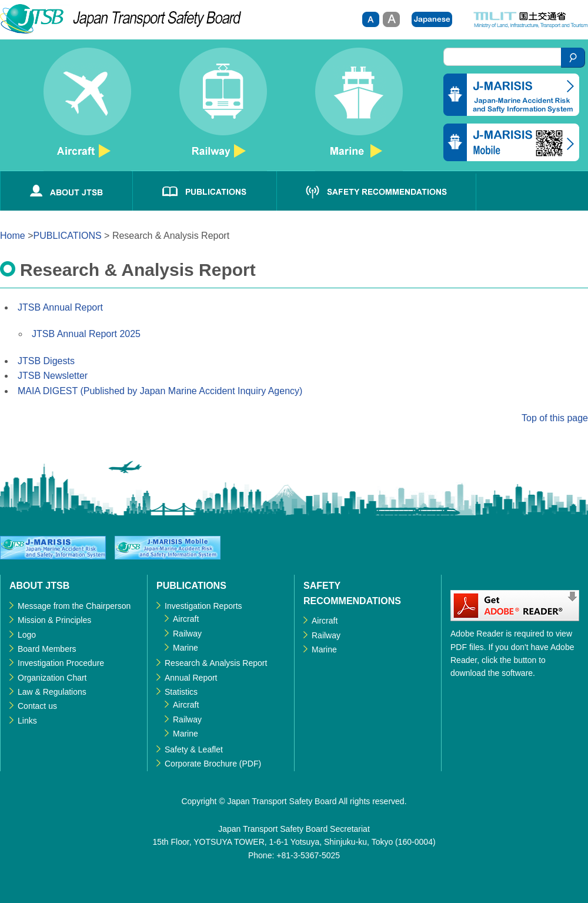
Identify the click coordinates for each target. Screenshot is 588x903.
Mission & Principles (54, 620)
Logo (27, 635)
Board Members (47, 649)
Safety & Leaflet (198, 749)
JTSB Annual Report (60, 307)
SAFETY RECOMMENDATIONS (376, 191)
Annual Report (191, 678)
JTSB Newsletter (53, 376)
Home (13, 236)
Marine (359, 109)
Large (391, 19)
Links (27, 721)
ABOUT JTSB (66, 191)
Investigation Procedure (61, 663)
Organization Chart (52, 678)
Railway (223, 109)
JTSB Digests (46, 361)
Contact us (37, 706)
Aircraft (87, 109)
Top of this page (555, 418)
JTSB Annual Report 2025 (86, 334)
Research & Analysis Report (216, 663)
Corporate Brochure (201, 764)
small (371, 19)
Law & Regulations (52, 692)
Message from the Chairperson (74, 606)
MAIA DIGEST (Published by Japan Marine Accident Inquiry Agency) (160, 391)
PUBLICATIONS (204, 191)
